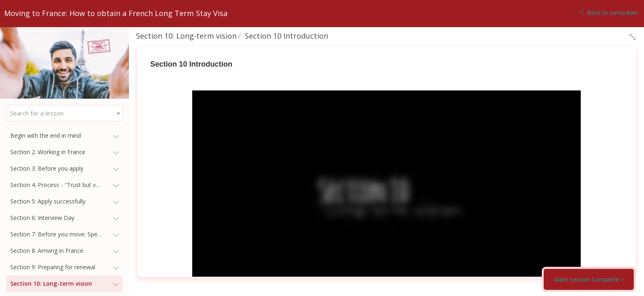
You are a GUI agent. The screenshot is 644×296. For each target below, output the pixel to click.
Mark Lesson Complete (587, 279)
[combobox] (64, 113)
